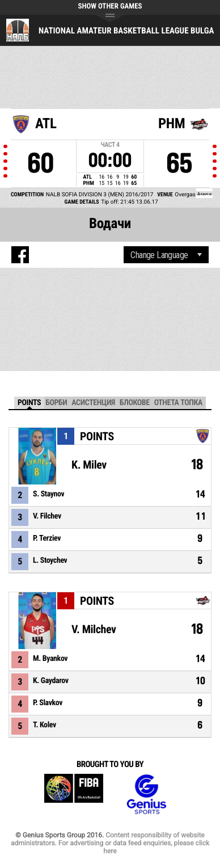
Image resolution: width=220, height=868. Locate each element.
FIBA (74, 795)
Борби (56, 403)
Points (29, 403)
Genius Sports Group (146, 795)
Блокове (135, 403)
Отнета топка (178, 403)
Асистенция (93, 403)
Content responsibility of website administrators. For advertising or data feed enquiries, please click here (110, 843)
